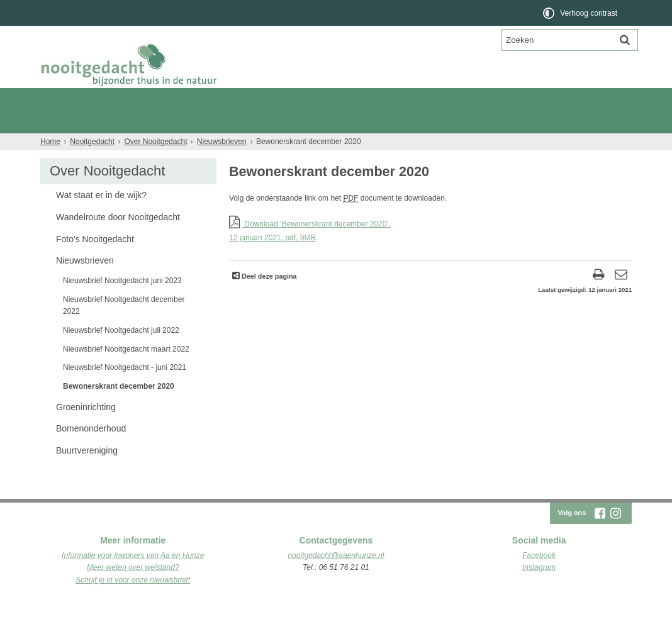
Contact (195, 144)
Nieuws (146, 144)
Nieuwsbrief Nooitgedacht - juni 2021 (125, 390)
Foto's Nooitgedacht (95, 262)
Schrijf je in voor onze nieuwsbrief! (133, 603)
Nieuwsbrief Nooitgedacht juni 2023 (122, 303)
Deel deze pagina (268, 299)
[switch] (581, 13)
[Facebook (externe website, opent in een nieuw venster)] (600, 536)
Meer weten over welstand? (133, 590)
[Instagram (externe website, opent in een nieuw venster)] (615, 536)
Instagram (539, 590)
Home (50, 164)
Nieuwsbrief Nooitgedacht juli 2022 (121, 353)
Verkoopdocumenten (492, 122)
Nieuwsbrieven (222, 164)
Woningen (415, 122)
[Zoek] (625, 40)
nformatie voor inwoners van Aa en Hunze (134, 578)
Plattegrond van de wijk (92, 122)
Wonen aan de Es (188, 122)
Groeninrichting (86, 430)
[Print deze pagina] (599, 298)
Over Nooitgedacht (77, 144)
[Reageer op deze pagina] (621, 298)
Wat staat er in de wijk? (101, 218)
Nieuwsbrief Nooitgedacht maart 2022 (126, 372)
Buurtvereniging (87, 473)
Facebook (539, 578)
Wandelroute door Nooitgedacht (118, 240)
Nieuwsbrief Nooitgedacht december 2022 (124, 328)
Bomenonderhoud (91, 451)
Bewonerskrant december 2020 (119, 409)
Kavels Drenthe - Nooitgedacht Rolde (308, 122)
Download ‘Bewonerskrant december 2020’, (430, 254)
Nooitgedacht (89, 99)
